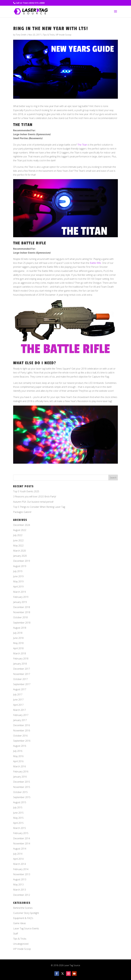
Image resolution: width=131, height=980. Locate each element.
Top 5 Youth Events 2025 (26, 491)
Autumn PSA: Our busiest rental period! (33, 502)
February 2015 (21, 833)
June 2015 (18, 813)
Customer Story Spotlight (26, 913)
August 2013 (20, 879)
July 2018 (18, 633)
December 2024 (22, 525)
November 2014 (22, 844)
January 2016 (20, 777)
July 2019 (18, 571)
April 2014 (18, 859)
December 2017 (22, 669)
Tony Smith (21, 35)
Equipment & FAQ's (23, 918)
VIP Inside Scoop (64, 35)
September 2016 (22, 741)
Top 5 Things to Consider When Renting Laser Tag (39, 507)
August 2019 (20, 566)
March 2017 (20, 710)
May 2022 (18, 546)
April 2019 (18, 587)
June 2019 (18, 576)
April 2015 (18, 823)
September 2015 (22, 797)
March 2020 (20, 551)
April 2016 (18, 761)
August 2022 (20, 530)
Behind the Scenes (23, 908)
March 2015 (20, 828)
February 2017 (21, 715)
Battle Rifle (95, 263)
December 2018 (22, 607)
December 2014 (22, 838)
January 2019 (20, 602)
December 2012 (22, 895)
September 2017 (22, 684)
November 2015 (22, 787)
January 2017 (20, 720)
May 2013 (18, 885)
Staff (16, 934)
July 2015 (18, 807)
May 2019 (18, 581)
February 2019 (21, 597)
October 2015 (20, 792)
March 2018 (20, 653)
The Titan (82, 145)
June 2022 (18, 540)
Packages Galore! (22, 512)
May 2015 (18, 818)
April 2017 (18, 705)
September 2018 (22, 623)
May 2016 (18, 756)
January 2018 (20, 664)
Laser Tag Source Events (26, 928)
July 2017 (18, 694)
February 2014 (21, 869)
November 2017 (22, 674)
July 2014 (18, 854)
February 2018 (21, 659)
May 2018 (18, 643)
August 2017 (20, 689)
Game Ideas (20, 923)
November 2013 (22, 874)
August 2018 (20, 628)
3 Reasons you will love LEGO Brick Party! (35, 496)
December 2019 (22, 561)
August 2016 (20, 746)
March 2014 (20, 864)
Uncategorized (21, 944)
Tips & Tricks (49, 35)
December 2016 (22, 725)
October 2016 (20, 736)
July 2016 (18, 751)
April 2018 (18, 648)
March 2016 (20, 766)
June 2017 (18, 700)
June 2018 (18, 638)
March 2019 (20, 592)
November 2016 (22, 731)
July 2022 (18, 535)
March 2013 (20, 890)
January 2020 (20, 556)
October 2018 (20, 617)
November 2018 (22, 612)
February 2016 (21, 772)
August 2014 (20, 849)
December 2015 (22, 782)
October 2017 (20, 679)
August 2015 (20, 802)
